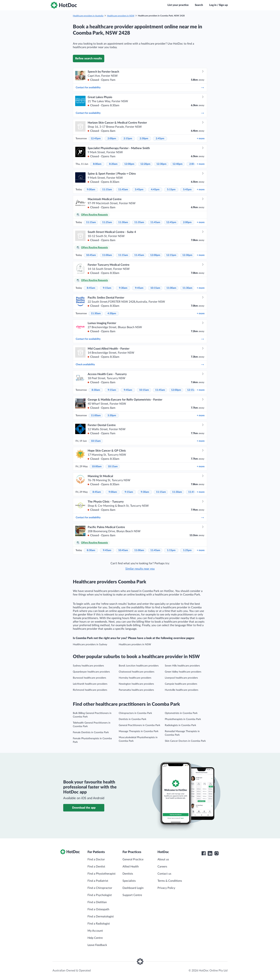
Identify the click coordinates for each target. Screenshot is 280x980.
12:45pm (96, 139)
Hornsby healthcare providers (135, 678)
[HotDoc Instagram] (216, 853)
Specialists (129, 881)
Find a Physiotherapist (102, 874)
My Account (95, 931)
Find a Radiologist (99, 924)
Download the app (84, 808)
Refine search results (89, 58)
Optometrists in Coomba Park (181, 713)
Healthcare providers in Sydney (90, 645)
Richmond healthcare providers (90, 690)
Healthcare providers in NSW (121, 16)
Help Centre (95, 938)
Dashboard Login (133, 888)
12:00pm (129, 164)
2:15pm (128, 139)
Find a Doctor (96, 859)
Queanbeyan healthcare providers (91, 672)
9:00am (91, 190)
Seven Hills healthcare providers (182, 666)
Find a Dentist (96, 867)
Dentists (128, 874)
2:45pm (160, 139)
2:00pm (112, 139)
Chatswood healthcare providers (137, 672)
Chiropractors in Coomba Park (135, 713)
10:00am (97, 467)
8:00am (97, 164)
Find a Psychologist (100, 895)
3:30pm (112, 416)
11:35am (139, 222)
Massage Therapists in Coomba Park (139, 731)
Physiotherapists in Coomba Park (183, 719)
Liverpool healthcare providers (181, 678)
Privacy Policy (166, 888)
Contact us (164, 874)
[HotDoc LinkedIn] (210, 853)
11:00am (107, 255)
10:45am (91, 255)
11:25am (107, 222)
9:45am (139, 288)
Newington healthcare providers (136, 684)
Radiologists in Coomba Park (180, 725)
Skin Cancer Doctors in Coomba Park (185, 741)
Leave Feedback (97, 945)
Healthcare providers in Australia (88, 16)
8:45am (91, 288)
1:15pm (171, 550)
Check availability (140, 365)
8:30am (96, 390)
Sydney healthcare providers (88, 666)
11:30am (123, 222)
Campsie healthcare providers (181, 684)
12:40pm (177, 164)
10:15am (155, 288)
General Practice (133, 859)
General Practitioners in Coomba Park (139, 725)
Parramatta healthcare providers (136, 690)
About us (163, 859)
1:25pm (187, 550)
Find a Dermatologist (101, 917)
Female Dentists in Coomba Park (91, 732)
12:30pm (161, 164)
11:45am (123, 190)
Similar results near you (140, 569)
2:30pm (144, 139)
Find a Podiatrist (98, 881)
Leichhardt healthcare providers (90, 684)
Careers (162, 867)
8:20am (113, 164)
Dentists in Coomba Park (132, 719)
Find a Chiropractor (100, 888)
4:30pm (112, 314)
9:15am (107, 288)
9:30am (123, 288)
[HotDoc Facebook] (204, 853)
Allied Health (131, 867)
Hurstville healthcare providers (182, 690)
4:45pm (155, 190)
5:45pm (187, 190)
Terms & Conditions (170, 881)
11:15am (107, 190)
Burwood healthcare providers (89, 678)
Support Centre (132, 895)
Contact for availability (140, 88)
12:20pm (145, 164)
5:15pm (171, 190)
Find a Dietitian (97, 902)
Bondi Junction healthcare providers (139, 666)
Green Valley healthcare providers (183, 672)
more (201, 139)
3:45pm (139, 190)
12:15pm (171, 255)
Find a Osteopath (98, 909)
